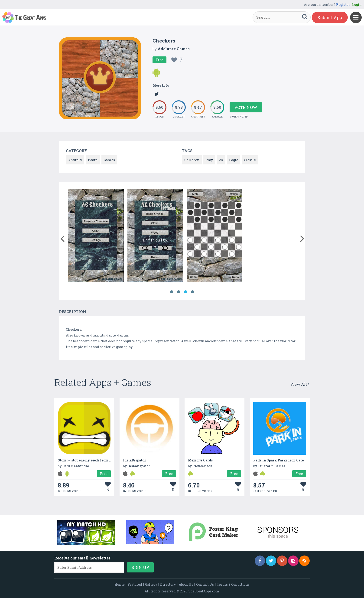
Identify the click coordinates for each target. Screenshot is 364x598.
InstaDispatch (135, 460)
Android (75, 160)
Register (343, 5)
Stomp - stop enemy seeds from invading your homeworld (106, 460)
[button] (62, 238)
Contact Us (205, 584)
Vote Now (246, 107)
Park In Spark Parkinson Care (278, 460)
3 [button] (185, 292)
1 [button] (172, 292)
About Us (186, 584)
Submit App (330, 17)
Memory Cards (200, 460)
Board (93, 160)
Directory (168, 584)
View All (300, 384)
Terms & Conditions (233, 584)
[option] (96, 236)
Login (357, 5)
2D (221, 160)
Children (192, 160)
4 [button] (192, 292)
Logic (234, 160)
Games (109, 160)
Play (209, 160)
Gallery (151, 584)
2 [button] (179, 292)
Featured (135, 584)
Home (120, 584)
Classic (250, 160)
